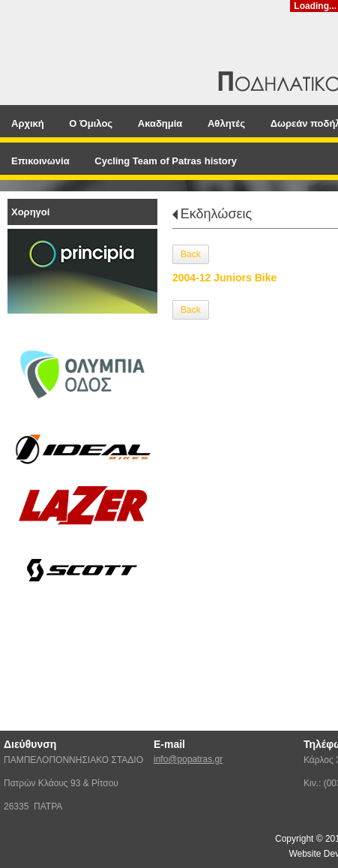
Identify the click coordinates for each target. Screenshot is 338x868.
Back (191, 254)
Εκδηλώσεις (216, 214)
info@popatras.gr (188, 759)
